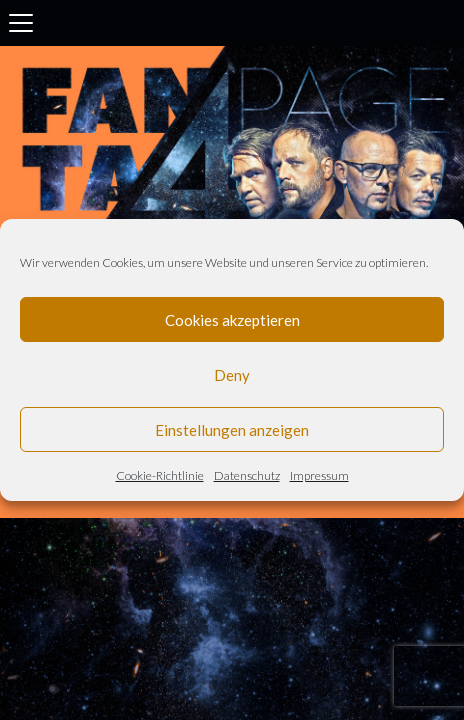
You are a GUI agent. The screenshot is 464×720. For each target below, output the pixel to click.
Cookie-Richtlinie (160, 475)
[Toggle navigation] (21, 23)
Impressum (319, 475)
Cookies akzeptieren (232, 320)
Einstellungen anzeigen (232, 430)
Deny (232, 375)
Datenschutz (247, 475)
